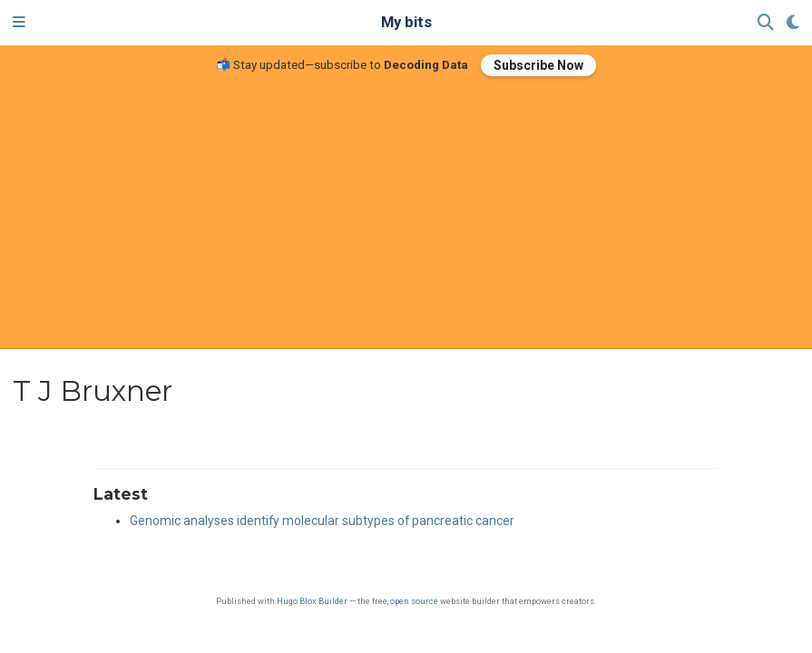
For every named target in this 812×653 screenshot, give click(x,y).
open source (414, 601)
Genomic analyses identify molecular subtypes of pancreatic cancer (322, 521)
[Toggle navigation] (19, 23)
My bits (406, 22)
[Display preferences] (793, 23)
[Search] (766, 23)
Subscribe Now (538, 65)
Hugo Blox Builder (312, 601)
